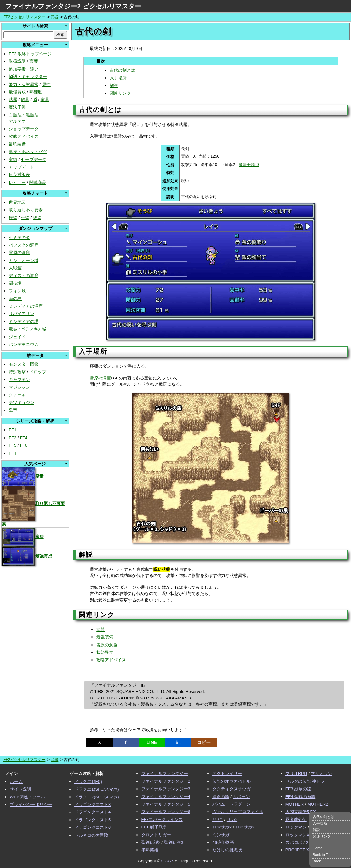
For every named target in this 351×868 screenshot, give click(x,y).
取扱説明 (17, 61)
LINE (152, 742)
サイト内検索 (35, 26)
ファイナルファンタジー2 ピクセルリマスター (73, 6)
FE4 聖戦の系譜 (300, 797)
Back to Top (322, 855)
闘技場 (15, 283)
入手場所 (118, 78)
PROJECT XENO (302, 850)
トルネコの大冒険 (91, 835)
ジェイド (17, 337)
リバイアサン (22, 314)
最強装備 (17, 144)
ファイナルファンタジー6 (166, 812)
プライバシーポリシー (31, 804)
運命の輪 (221, 797)
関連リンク (120, 93)
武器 (54, 17)
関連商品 (38, 182)
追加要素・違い (24, 69)
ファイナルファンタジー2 (166, 781)
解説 (114, 85)
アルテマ (17, 121)
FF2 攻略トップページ (30, 54)
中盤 (25, 218)
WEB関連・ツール (27, 797)
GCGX (168, 861)
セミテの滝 (19, 238)
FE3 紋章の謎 (298, 789)
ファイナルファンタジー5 (166, 804)
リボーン (241, 797)
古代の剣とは (122, 70)
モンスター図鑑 (24, 364)
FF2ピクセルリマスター (24, 17)
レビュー (17, 182)
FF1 (13, 430)
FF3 (13, 438)
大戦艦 (15, 268)
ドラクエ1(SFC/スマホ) (97, 789)
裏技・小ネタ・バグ (28, 152)
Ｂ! (178, 742)
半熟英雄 (150, 850)
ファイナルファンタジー (165, 773)
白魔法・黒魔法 (24, 115)
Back (317, 861)
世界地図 (17, 202)
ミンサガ (221, 835)
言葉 (34, 61)
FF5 (13, 445)
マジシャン (19, 387)
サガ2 (232, 820)
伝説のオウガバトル (231, 781)
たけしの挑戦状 (227, 850)
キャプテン (19, 380)
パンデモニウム (24, 344)
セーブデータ (34, 160)
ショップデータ (24, 129)
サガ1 (218, 820)
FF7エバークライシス (162, 820)
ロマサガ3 (245, 827)
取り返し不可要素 (26, 210)
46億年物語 (223, 842)
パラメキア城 (34, 329)
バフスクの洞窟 (24, 245)
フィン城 (17, 291)
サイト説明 (20, 789)
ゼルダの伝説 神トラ (305, 781)
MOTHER (295, 804)
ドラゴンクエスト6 (92, 827)
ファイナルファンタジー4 (166, 797)
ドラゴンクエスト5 (92, 820)
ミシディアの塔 (24, 321)
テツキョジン (22, 402)
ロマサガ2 (222, 827)
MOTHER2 (318, 804)
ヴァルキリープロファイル (238, 812)
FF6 (24, 445)
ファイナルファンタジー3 (166, 789)
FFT (13, 453)
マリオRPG (296, 773)
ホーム (16, 782)
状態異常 (105, 652)
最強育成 (17, 92)
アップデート (22, 167)
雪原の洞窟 (19, 253)
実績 (13, 160)
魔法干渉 (17, 107)
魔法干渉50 (249, 165)
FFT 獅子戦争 (154, 827)
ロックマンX (298, 835)
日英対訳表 (19, 175)
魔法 (23, 537)
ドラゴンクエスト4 (92, 812)
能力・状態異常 (24, 84)
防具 (25, 99)
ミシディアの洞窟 (26, 306)
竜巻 (13, 329)
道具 (45, 99)
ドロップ (38, 372)
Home (318, 848)
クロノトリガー (156, 835)
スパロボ (294, 842)
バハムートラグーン (231, 804)
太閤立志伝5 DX (301, 812)
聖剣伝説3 (174, 842)
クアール (17, 395)
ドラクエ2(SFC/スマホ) (97, 797)
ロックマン (296, 827)
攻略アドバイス (24, 136)
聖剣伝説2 (151, 842)
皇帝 (13, 410)
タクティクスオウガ (231, 789)
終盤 (37, 218)
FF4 (24, 438)
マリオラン (321, 773)
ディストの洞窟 (24, 275)
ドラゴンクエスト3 (92, 804)
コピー (204, 742)
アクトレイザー (227, 773)
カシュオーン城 (24, 260)
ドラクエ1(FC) (88, 782)
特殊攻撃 (17, 372)
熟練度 (36, 92)
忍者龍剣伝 (296, 820)
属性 (46, 84)
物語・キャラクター (28, 77)
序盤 (13, 218)
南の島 (15, 299)
